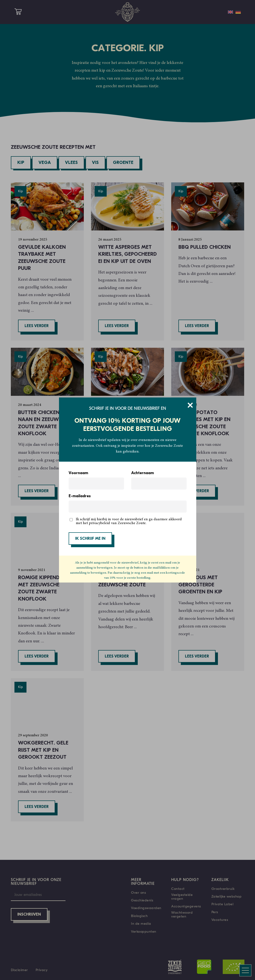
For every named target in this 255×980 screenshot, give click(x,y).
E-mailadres (80, 496)
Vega (45, 163)
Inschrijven (29, 915)
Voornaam (78, 473)
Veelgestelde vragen (182, 897)
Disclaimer (19, 970)
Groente (123, 163)
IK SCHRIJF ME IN (90, 539)
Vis (95, 163)
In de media (141, 924)
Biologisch (139, 916)
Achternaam (143, 473)
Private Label (222, 904)
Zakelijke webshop (227, 896)
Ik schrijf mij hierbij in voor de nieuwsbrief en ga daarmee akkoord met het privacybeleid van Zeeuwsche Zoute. (129, 521)
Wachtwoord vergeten (182, 914)
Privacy (42, 970)
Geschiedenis (142, 900)
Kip (21, 163)
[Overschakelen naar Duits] (238, 12)
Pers (215, 912)
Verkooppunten (144, 931)
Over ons (138, 893)
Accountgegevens (186, 906)
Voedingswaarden (146, 908)
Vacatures (220, 920)
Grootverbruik (223, 889)
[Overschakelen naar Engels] (230, 12)
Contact (178, 889)
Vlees (71, 163)
